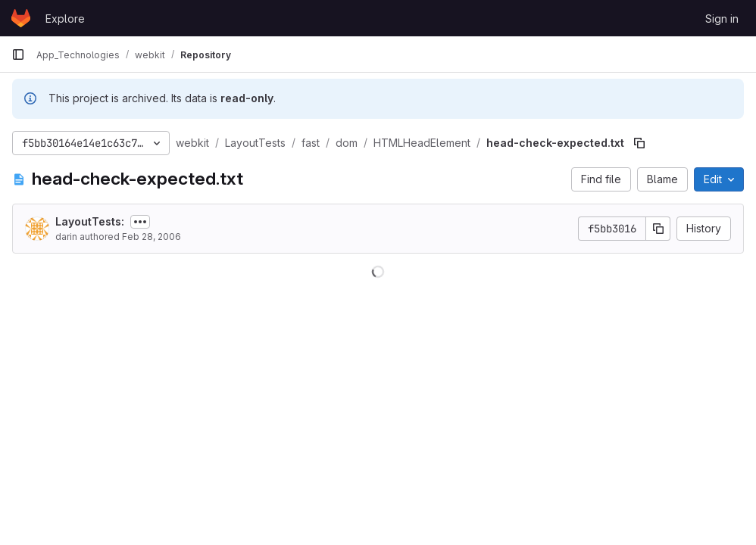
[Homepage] (21, 18)
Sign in (722, 19)
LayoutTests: (90, 221)
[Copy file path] (639, 143)
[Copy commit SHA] (658, 229)
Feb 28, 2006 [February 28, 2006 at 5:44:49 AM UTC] (152, 237)
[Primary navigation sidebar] (18, 54)
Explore (65, 19)
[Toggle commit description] (140, 222)
